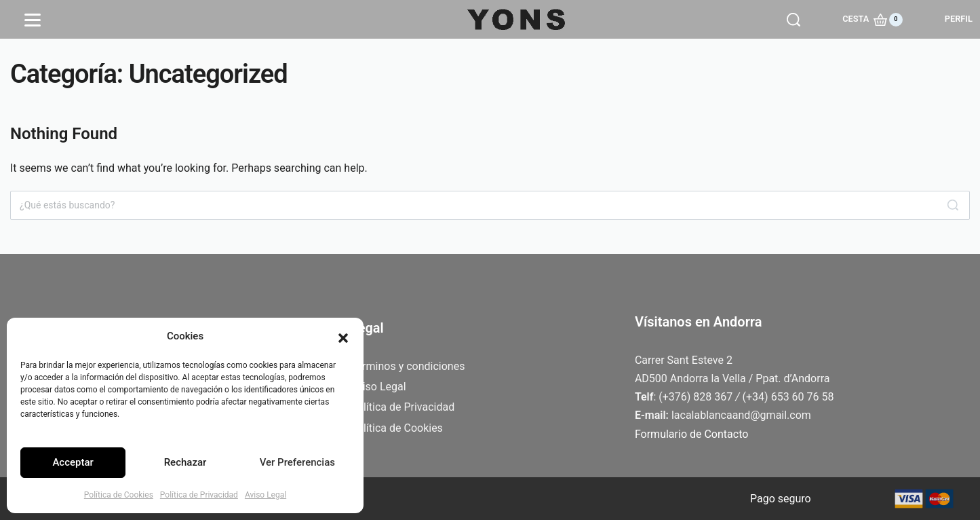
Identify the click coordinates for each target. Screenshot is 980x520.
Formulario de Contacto (691, 434)
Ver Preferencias (297, 462)
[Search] (953, 205)
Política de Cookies (119, 495)
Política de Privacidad (199, 495)
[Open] (33, 20)
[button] (343, 337)
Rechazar (185, 462)
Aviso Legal (266, 495)
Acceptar (73, 462)
